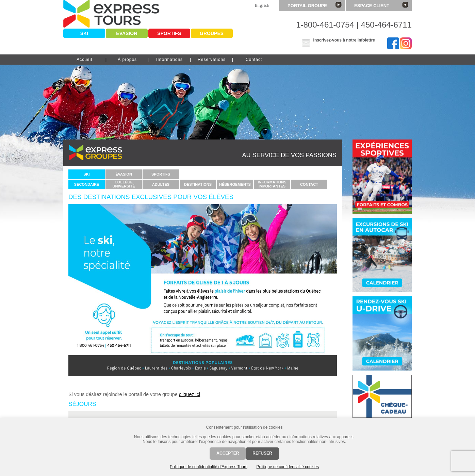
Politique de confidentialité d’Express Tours (209, 467)
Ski (84, 33)
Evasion (127, 33)
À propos (127, 60)
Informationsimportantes (272, 184)
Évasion (124, 174)
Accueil (84, 60)
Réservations (212, 60)
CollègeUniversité (124, 184)
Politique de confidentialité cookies (288, 467)
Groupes (212, 33)
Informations (169, 60)
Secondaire (87, 184)
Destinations (198, 184)
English (262, 5)
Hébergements (235, 184)
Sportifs (169, 33)
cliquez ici (190, 394)
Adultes (161, 184)
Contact (254, 60)
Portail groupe (315, 5)
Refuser (262, 453)
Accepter (228, 453)
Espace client (381, 5)
